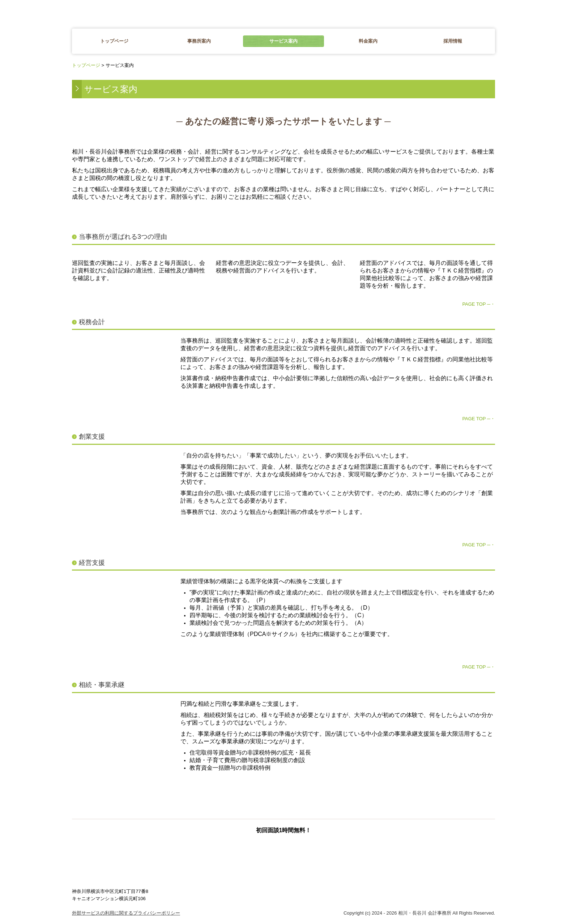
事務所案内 (199, 41)
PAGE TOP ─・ (479, 304)
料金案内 (368, 41)
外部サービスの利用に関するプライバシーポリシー (126, 913)
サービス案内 (283, 41)
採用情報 (453, 41)
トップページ (114, 41)
